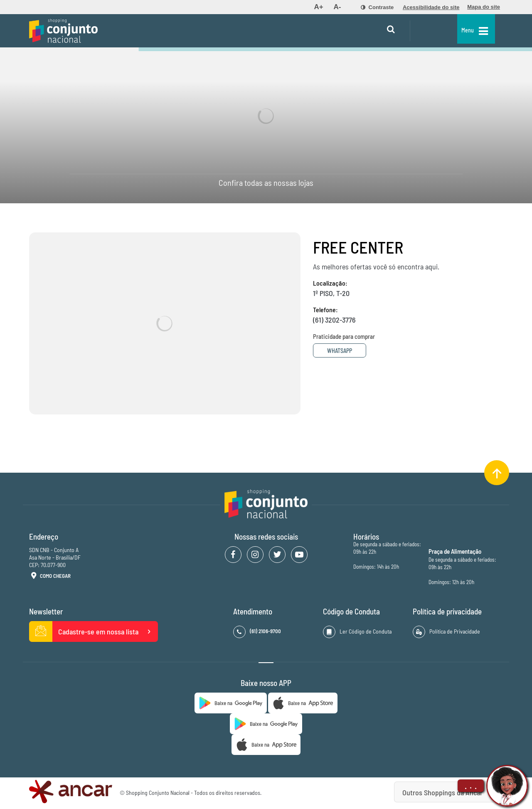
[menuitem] (318, 7)
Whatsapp (344, 351)
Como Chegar (50, 576)
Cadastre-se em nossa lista (94, 631)
